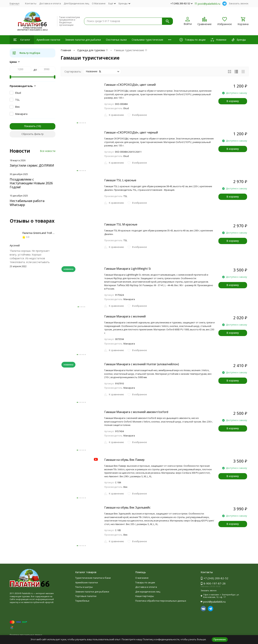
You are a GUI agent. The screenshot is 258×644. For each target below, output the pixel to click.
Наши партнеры (145, 596)
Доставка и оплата (50, 3)
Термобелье (82, 601)
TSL (17, 100)
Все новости (48, 151)
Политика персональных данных (26, 635)
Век (17, 107)
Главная (66, 50)
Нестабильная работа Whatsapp (27, 203)
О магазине (142, 578)
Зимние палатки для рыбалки (83, 40)
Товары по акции (145, 582)
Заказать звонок (239, 3)
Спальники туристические (147, 40)
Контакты (31, 3)
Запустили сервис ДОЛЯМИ (32, 165)
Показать (30, 126)
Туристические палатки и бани (93, 578)
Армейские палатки (48, 40)
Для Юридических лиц (76, 3)
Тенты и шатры (84, 587)
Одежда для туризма (91, 50)
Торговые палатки (86, 596)
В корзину (233, 101)
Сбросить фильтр (33, 134)
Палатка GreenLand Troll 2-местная (44, 233)
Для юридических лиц (148, 592)
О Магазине (99, 3)
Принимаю (220, 639)
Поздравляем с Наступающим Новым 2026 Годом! (31, 183)
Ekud (18, 93)
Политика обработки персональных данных (161, 601)
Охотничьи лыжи (116, 40)
